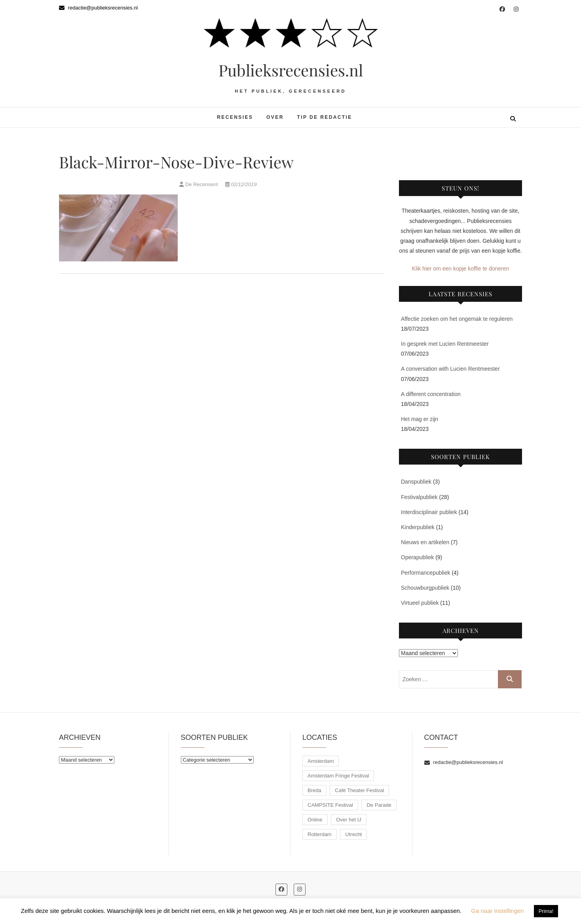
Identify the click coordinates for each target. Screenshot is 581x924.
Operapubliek (417, 557)
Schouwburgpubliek (425, 588)
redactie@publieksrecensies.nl (98, 8)
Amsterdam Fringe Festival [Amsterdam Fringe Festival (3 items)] (338, 776)
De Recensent (199, 184)
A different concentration (431, 394)
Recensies (235, 117)
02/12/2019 (241, 184)
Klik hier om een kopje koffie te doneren (461, 269)
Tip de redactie (325, 117)
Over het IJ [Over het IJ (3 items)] (349, 820)
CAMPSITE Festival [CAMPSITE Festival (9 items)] (330, 805)
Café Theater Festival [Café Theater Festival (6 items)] (359, 790)
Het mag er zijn (420, 419)
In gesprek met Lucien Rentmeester (445, 344)
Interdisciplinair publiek (429, 512)
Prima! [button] (546, 911)
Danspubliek (416, 482)
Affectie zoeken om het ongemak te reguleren (457, 319)
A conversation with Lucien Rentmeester (450, 369)
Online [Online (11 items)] (315, 820)
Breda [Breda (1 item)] (314, 790)
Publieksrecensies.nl (291, 70)
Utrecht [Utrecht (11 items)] (353, 834)
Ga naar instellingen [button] (497, 911)
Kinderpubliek (418, 527)
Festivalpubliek (419, 497)
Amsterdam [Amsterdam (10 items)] (321, 761)
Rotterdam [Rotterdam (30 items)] (320, 834)
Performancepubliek (426, 573)
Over (275, 117)
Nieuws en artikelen (425, 542)
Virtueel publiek (420, 603)
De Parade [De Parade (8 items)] (379, 805)
